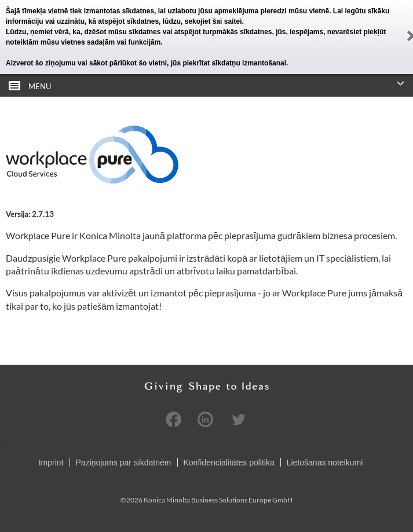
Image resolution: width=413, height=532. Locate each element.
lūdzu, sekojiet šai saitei (202, 21)
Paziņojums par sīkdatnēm (124, 463)
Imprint (51, 463)
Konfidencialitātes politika (229, 463)
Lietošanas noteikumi (325, 463)
